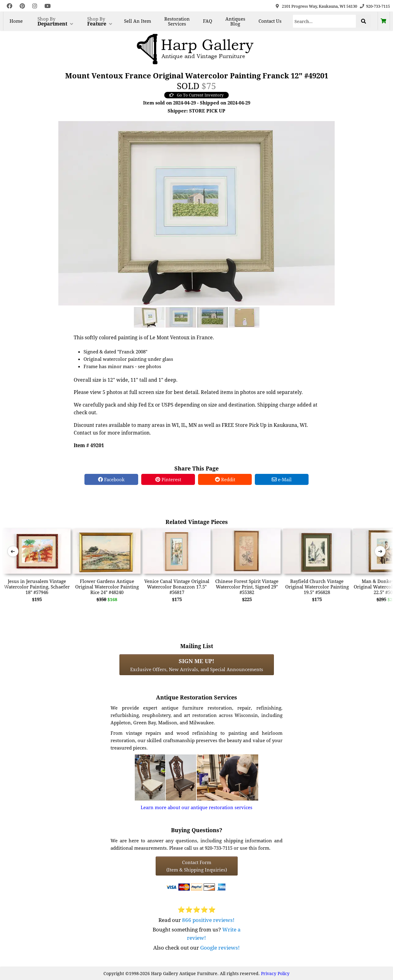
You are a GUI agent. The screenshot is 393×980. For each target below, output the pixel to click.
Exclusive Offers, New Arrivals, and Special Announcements (197, 665)
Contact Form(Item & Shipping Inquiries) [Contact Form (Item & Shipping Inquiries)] (197, 866)
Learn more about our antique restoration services (196, 807)
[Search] (325, 21)
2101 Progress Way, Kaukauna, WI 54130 (319, 6)
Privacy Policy (275, 973)
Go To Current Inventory (196, 95)
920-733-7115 (378, 6)
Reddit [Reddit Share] (225, 479)
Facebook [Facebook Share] (111, 479)
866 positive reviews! (208, 920)
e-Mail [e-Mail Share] (282, 479)
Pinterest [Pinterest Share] (168, 479)
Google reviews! (220, 948)
